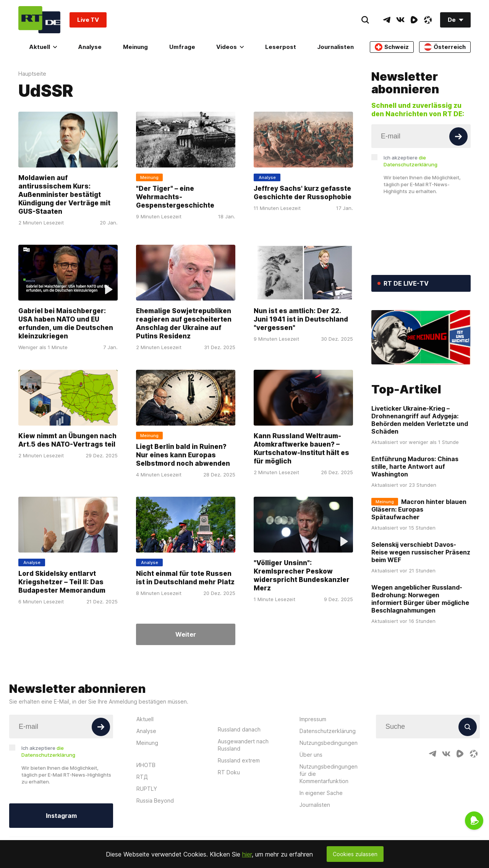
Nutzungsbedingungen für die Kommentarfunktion (329, 774)
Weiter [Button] (186, 634)
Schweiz (392, 47)
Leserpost (281, 47)
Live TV (88, 20)
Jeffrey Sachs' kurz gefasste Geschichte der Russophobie (303, 193)
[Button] (458, 137)
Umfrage (182, 47)
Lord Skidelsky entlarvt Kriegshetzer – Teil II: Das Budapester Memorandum (62, 582)
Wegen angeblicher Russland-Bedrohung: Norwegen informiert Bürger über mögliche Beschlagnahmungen (420, 599)
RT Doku (229, 772)
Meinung (135, 47)
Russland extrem (239, 760)
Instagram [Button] (61, 816)
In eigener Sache (321, 793)
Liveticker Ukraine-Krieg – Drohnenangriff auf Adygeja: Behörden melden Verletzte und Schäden (420, 420)
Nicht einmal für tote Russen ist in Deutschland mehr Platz (185, 578)
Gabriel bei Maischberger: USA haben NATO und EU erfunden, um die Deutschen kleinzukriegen (66, 324)
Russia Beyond (155, 801)
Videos (230, 47)
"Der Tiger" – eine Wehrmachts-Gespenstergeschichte (175, 197)
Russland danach (239, 729)
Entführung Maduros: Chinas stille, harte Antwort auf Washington (415, 467)
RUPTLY (147, 789)
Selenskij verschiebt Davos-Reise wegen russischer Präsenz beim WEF (421, 552)
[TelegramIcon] (387, 20)
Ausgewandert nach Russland (243, 745)
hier (247, 854)
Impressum (313, 719)
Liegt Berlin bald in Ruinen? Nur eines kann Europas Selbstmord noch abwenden (183, 455)
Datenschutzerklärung (328, 731)
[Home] (39, 20)
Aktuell (43, 47)
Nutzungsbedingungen (329, 743)
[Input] (421, 136)
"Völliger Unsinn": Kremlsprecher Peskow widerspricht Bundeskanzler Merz (302, 575)
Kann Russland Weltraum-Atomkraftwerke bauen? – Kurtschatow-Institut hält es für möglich (301, 449)
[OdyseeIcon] (428, 20)
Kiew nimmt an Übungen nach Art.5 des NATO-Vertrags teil (67, 440)
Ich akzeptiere (410, 161)
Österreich (445, 47)
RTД (142, 777)
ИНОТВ (146, 765)
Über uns (311, 755)
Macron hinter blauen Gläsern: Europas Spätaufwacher (419, 509)
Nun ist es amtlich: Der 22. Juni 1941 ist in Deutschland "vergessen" (301, 320)
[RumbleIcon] (414, 20)
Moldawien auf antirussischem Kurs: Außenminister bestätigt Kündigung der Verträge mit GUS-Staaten (64, 195)
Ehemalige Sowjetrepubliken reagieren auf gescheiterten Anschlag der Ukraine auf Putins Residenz (184, 324)
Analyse (90, 47)
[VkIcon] (400, 20)
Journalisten (335, 47)
